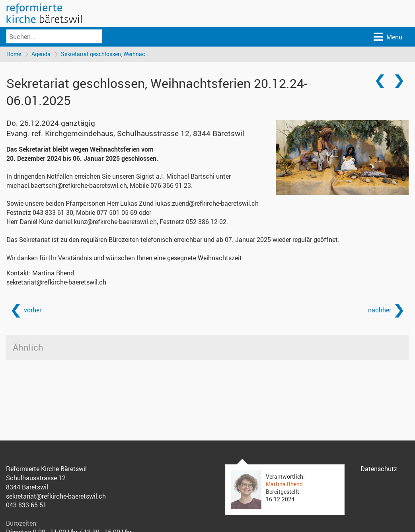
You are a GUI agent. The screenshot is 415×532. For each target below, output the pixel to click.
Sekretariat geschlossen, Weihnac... (105, 54)
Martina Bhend (284, 484)
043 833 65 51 (26, 505)
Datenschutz (379, 469)
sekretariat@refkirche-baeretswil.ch (56, 282)
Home (14, 54)
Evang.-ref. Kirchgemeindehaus (125, 133)
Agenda (41, 54)
